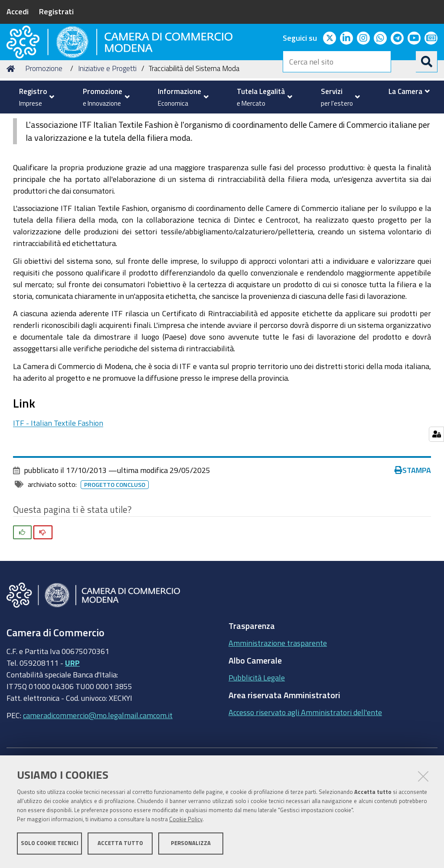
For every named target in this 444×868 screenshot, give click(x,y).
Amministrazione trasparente (278, 709)
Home (12, 134)
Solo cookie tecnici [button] (50, 845)
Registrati (56, 11)
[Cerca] (427, 62)
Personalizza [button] (191, 845)
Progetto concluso (115, 551)
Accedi (18, 11)
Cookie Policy (186, 821)
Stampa (413, 536)
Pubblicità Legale (257, 744)
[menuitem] (34, 97)
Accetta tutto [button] (120, 845)
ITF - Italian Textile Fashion (58, 489)
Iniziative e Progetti (107, 134)
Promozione (44, 134)
